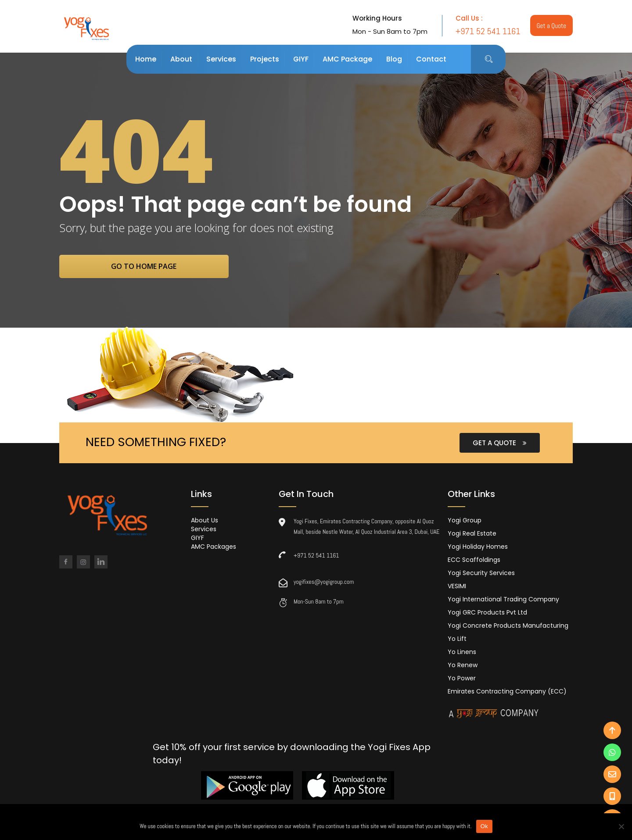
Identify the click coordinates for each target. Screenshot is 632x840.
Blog (394, 59)
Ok (484, 826)
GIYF (301, 59)
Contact (431, 59)
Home (146, 59)
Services (221, 59)
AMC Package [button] (347, 59)
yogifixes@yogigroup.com (324, 583)
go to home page (153, 267)
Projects (265, 59)
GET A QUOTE (500, 444)
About (181, 59)
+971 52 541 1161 (316, 556)
